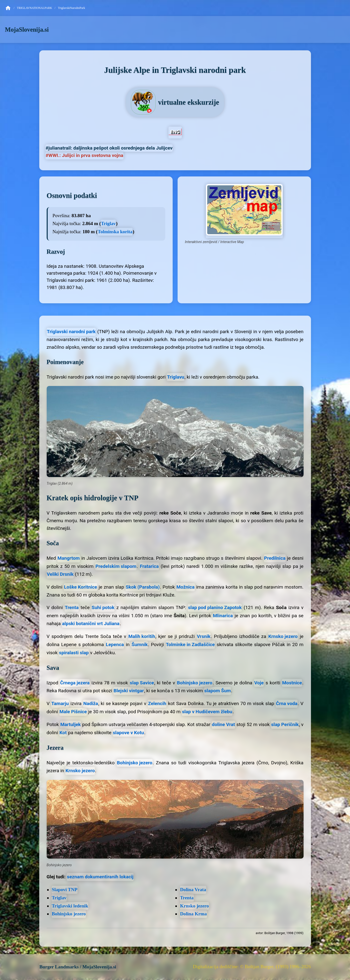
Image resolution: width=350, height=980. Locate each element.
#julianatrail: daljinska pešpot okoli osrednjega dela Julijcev (109, 148)
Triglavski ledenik (70, 906)
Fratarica (149, 566)
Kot (63, 733)
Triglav (108, 223)
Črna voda (287, 703)
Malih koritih (142, 636)
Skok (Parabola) (143, 587)
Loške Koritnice (81, 587)
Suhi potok (103, 607)
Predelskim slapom (116, 566)
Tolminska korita (115, 232)
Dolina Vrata (193, 890)
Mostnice (292, 683)
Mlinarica (223, 616)
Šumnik (140, 644)
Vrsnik (204, 636)
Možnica (185, 587)
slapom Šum (217, 691)
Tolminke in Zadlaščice (190, 644)
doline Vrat (223, 724)
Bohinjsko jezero (195, 683)
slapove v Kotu (128, 733)
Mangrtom (69, 558)
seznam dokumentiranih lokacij (100, 877)
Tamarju (60, 703)
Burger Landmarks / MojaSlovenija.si (78, 967)
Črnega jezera (75, 683)
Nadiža (91, 703)
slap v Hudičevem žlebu (207, 712)
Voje (259, 683)
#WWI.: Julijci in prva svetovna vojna (85, 155)
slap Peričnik (285, 724)
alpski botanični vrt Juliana (91, 624)
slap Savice (142, 683)
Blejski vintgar (129, 691)
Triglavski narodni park (71, 332)
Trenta (72, 607)
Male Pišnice (73, 712)
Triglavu (176, 377)
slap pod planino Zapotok (215, 607)
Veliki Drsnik (60, 574)
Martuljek (70, 724)
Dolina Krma (193, 914)
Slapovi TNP (65, 890)
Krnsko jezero (283, 636)
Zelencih (157, 703)
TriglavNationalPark (34, 8)
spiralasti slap (74, 653)
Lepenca (115, 644)
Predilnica (275, 558)
